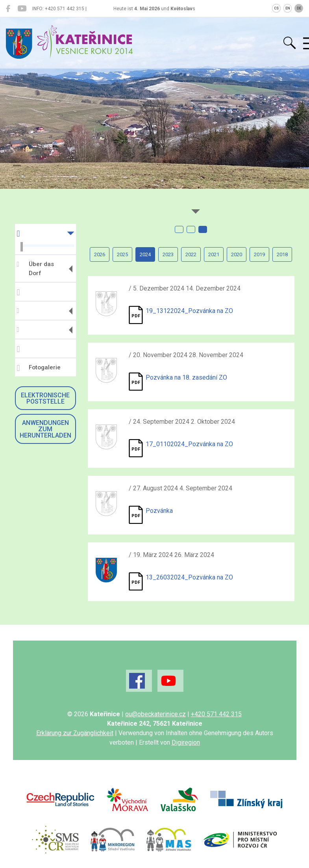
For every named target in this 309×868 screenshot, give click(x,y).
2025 (122, 254)
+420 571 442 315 (216, 714)
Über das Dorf (35, 269)
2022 (191, 254)
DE (299, 8)
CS (276, 8)
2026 (100, 254)
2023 (168, 254)
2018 (282, 254)
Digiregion (186, 742)
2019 (259, 254)
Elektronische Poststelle (45, 398)
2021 (214, 254)
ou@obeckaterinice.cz (155, 714)
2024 (145, 254)
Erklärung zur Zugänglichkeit (75, 733)
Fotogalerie (39, 368)
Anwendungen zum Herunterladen (45, 429)
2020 (237, 254)
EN (288, 8)
